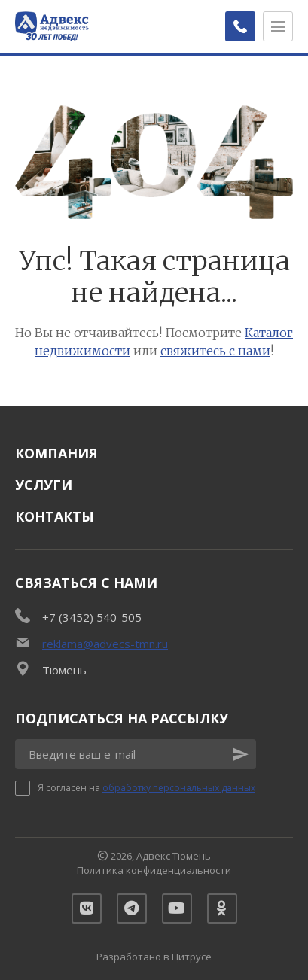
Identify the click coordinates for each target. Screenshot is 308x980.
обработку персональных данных (179, 788)
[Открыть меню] (278, 26)
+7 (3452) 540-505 (92, 617)
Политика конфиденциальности (154, 870)
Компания (56, 453)
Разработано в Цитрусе (154, 957)
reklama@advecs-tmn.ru (105, 644)
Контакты (55, 516)
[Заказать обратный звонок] (240, 26)
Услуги (44, 485)
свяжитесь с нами (215, 351)
